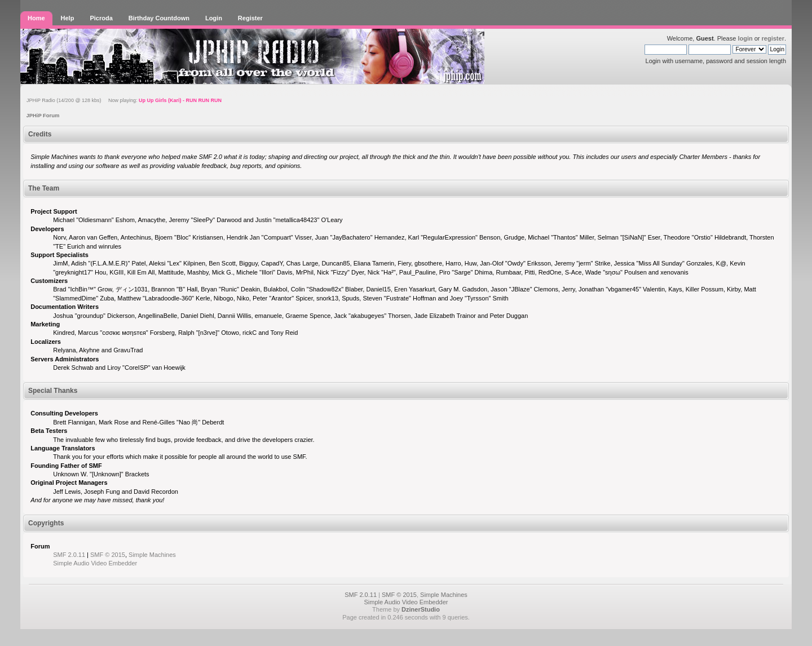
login (745, 38)
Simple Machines (152, 555)
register (773, 38)
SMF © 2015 (108, 555)
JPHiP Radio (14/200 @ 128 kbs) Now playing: (124, 100)
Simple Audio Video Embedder (95, 563)
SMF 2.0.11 (69, 555)
